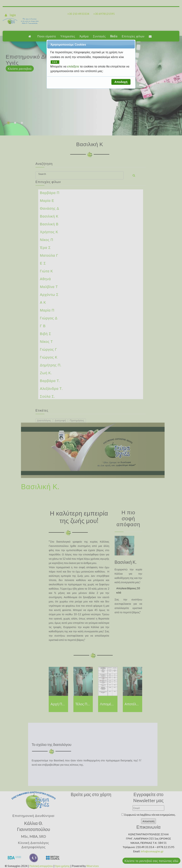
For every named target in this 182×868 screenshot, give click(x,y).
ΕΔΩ (55, 62)
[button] (121, 82)
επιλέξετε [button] (73, 66)
